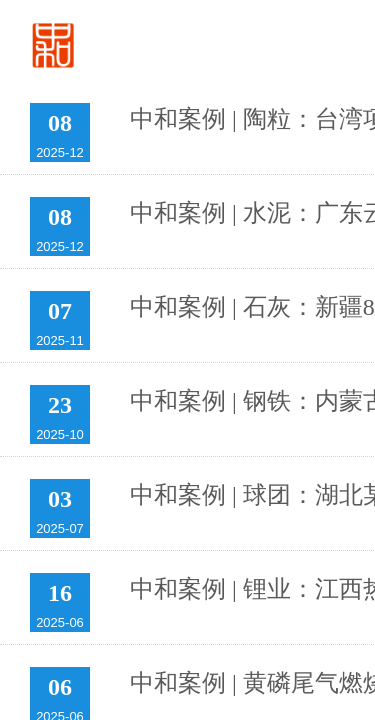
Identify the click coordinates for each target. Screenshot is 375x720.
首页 (250, 46)
